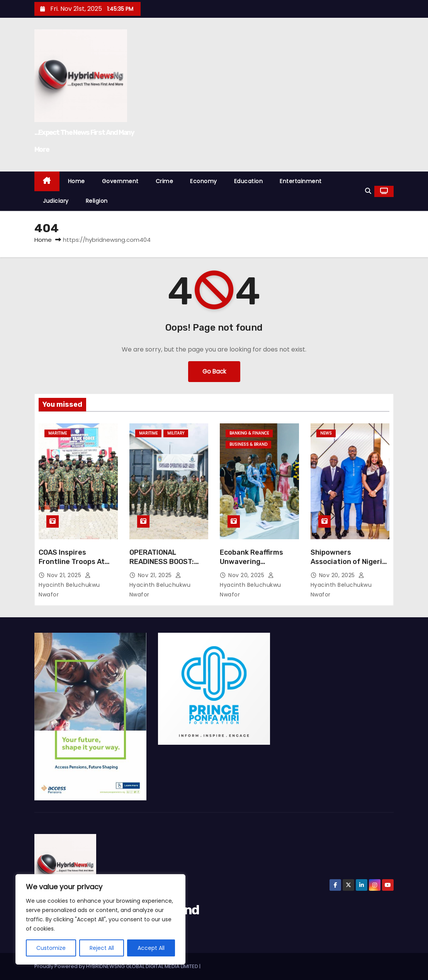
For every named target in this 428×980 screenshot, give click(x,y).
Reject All (102, 948)
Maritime (58, 433)
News (326, 433)
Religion (97, 201)
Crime (165, 181)
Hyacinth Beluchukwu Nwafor (69, 585)
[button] (368, 191)
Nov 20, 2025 (247, 575)
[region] (100, 919)
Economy (204, 181)
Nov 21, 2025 (65, 575)
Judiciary (56, 201)
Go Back (214, 371)
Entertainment (301, 181)
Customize (51, 948)
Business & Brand (248, 444)
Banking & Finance (249, 433)
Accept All (151, 948)
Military (176, 433)
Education (249, 181)
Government (120, 181)
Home (76, 181)
